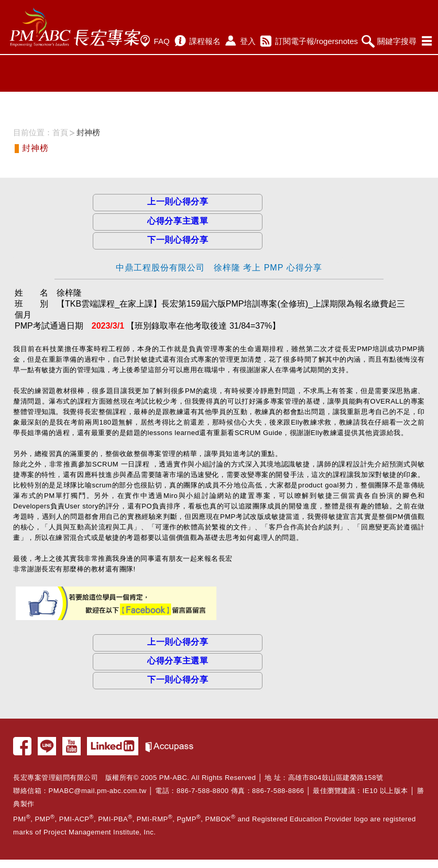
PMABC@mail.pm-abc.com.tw (98, 791)
